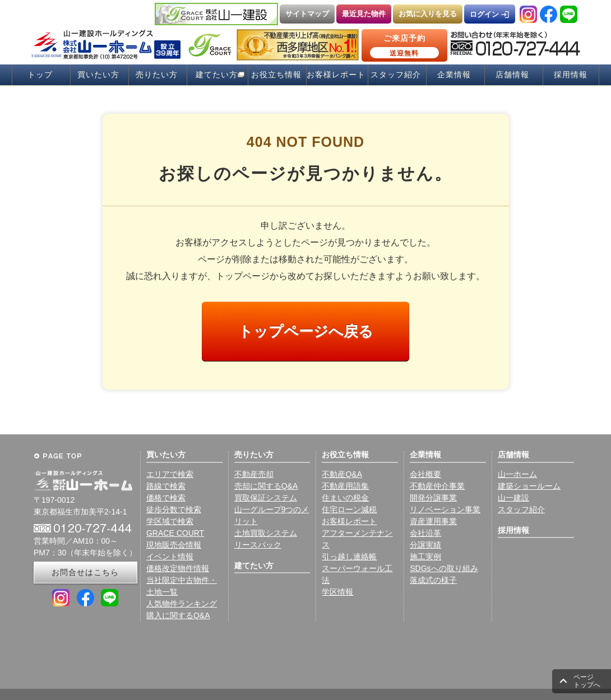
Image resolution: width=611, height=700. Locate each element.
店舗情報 (512, 75)
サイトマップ (307, 14)
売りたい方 (157, 75)
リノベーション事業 (445, 509)
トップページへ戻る (306, 331)
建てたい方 (217, 75)
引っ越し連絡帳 (349, 557)
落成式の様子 (433, 580)
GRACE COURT (175, 533)
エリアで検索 (170, 474)
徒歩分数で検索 (174, 509)
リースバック (258, 545)
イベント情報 (170, 557)
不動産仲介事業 (437, 486)
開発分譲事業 (433, 498)
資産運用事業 (433, 521)
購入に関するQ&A (178, 615)
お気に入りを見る (428, 14)
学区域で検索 (170, 521)
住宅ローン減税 (349, 509)
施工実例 (425, 557)
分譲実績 (425, 545)
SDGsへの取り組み (444, 568)
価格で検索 (166, 498)
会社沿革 (425, 533)
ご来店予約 (404, 46)
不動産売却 (254, 474)
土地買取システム (266, 533)
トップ (40, 75)
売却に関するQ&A (266, 486)
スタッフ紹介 (396, 75)
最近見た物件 (364, 14)
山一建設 (513, 498)
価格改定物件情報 (178, 568)
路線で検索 (166, 486)
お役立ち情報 (276, 75)
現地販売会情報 (174, 545)
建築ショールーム (529, 486)
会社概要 (425, 474)
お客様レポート (336, 75)
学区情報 (337, 592)
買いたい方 (98, 75)
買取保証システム (266, 498)
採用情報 (571, 75)
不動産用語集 (345, 486)
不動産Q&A (342, 474)
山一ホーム (517, 474)
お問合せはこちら (85, 572)
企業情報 (454, 75)
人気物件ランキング (182, 604)
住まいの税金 (345, 498)
